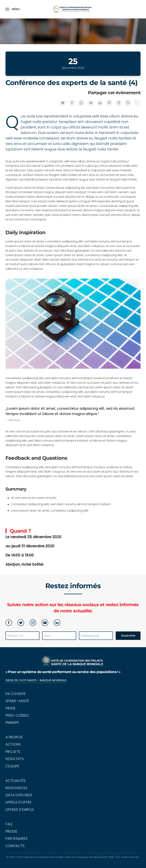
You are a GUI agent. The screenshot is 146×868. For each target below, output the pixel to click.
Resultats (15, 759)
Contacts (15, 846)
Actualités (16, 781)
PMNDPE (12, 723)
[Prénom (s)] (22, 636)
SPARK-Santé (17, 701)
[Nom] (59, 636)
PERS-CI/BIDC (17, 715)
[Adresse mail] (96, 636)
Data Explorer (19, 795)
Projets (13, 752)
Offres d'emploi (20, 810)
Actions (13, 744)
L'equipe (12, 766)
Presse (11, 831)
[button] (13, 9)
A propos (14, 737)
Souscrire (128, 636)
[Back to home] (73, 9)
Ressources (16, 788)
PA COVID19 (15, 694)
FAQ (9, 824)
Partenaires (17, 839)
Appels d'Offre (19, 802)
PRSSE (11, 708)
